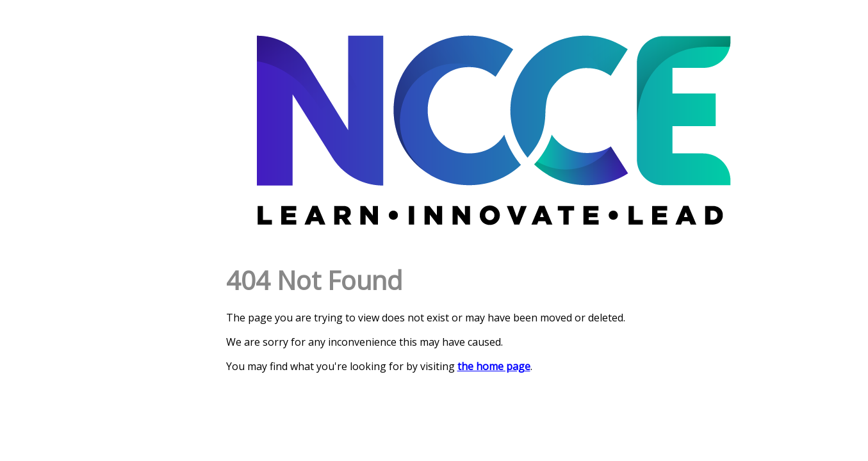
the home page (494, 366)
